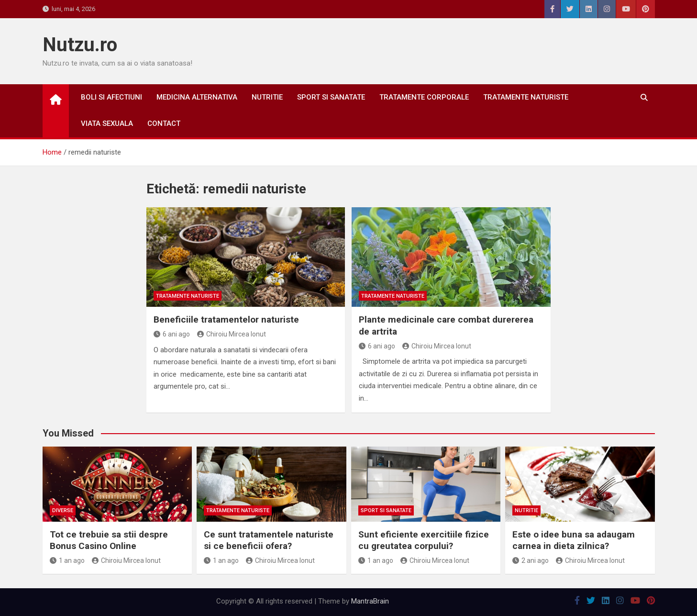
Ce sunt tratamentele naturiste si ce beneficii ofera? (269, 540)
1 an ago (67, 560)
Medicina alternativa (197, 97)
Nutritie (267, 97)
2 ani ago (531, 560)
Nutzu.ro (80, 45)
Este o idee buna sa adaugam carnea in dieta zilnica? (574, 540)
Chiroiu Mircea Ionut (232, 334)
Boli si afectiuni (111, 97)
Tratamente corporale (424, 97)
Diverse (63, 510)
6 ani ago (172, 334)
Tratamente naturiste (526, 97)
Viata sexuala (107, 123)
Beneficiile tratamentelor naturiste (226, 319)
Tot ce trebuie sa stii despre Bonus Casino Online (109, 540)
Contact (164, 123)
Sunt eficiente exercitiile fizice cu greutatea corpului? (424, 540)
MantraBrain (370, 601)
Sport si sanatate (331, 97)
